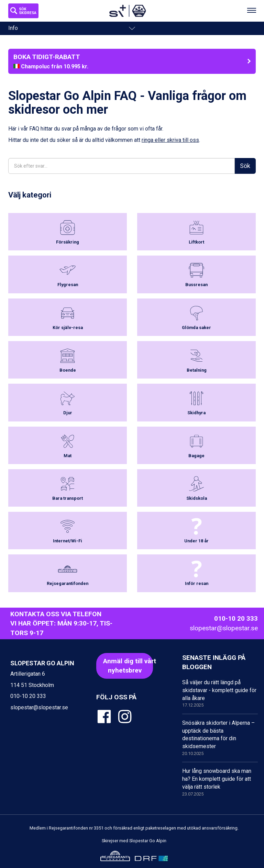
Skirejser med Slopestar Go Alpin (134, 841)
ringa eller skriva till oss (170, 140)
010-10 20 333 (236, 618)
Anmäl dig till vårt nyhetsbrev (128, 666)
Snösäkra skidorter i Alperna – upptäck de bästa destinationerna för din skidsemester (220, 738)
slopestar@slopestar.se (224, 628)
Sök (245, 166)
